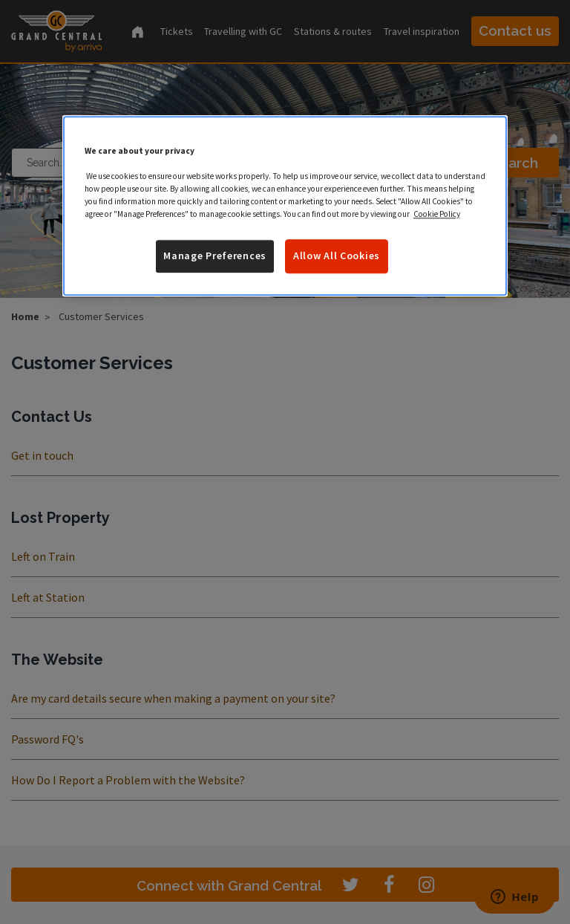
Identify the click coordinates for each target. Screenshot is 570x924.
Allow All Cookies (337, 256)
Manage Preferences (215, 256)
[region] (285, 206)
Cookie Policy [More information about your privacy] (437, 214)
